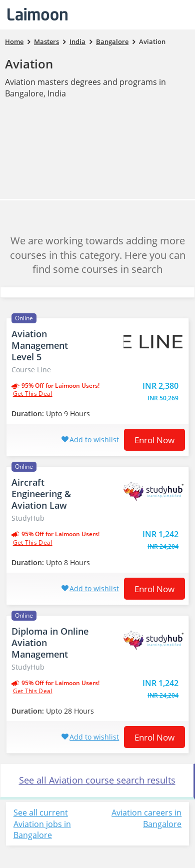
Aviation (29, 64)
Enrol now (154, 440)
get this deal (33, 394)
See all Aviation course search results (97, 780)
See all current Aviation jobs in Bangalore (42, 824)
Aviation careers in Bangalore (146, 818)
